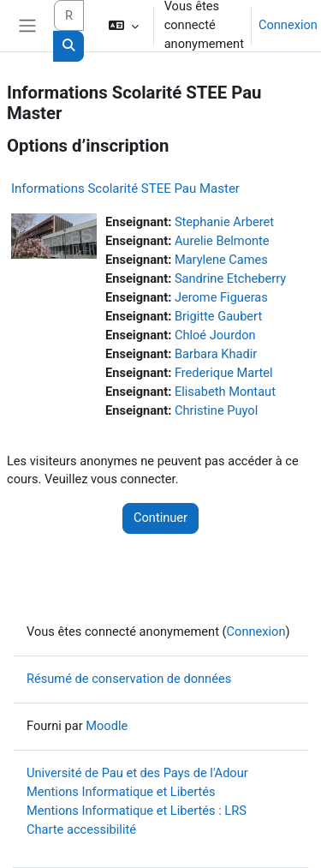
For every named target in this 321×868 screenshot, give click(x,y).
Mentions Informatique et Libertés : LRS (137, 811)
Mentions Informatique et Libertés (121, 792)
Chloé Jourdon (215, 335)
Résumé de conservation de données (129, 679)
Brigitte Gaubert (218, 316)
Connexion (288, 25)
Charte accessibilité (81, 829)
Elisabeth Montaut (225, 392)
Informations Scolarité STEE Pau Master (125, 189)
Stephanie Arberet (224, 222)
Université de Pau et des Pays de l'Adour (137, 773)
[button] (123, 26)
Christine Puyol (216, 410)
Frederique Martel (224, 373)
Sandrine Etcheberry (230, 278)
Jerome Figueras (221, 297)
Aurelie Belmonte (222, 241)
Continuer (160, 518)
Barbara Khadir (216, 354)
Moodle (107, 726)
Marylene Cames (221, 260)
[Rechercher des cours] (69, 15)
